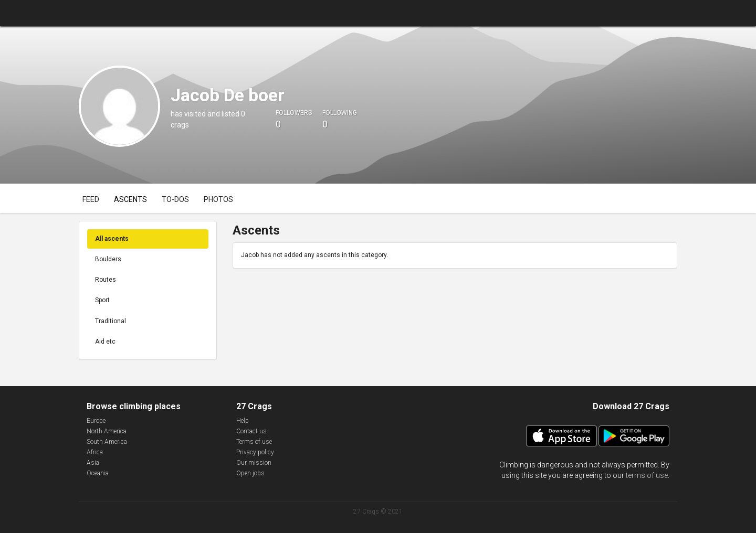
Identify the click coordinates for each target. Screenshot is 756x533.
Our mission (254, 463)
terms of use (647, 475)
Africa (95, 452)
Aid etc (105, 342)
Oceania (98, 473)
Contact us (251, 431)
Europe (96, 421)
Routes (106, 280)
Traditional (111, 321)
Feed (91, 199)
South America (107, 442)
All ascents (112, 239)
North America (107, 431)
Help (243, 421)
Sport (102, 300)
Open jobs (250, 473)
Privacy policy (255, 452)
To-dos (175, 199)
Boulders (108, 259)
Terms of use (254, 442)
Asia (93, 463)
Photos (218, 199)
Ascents (130, 199)
